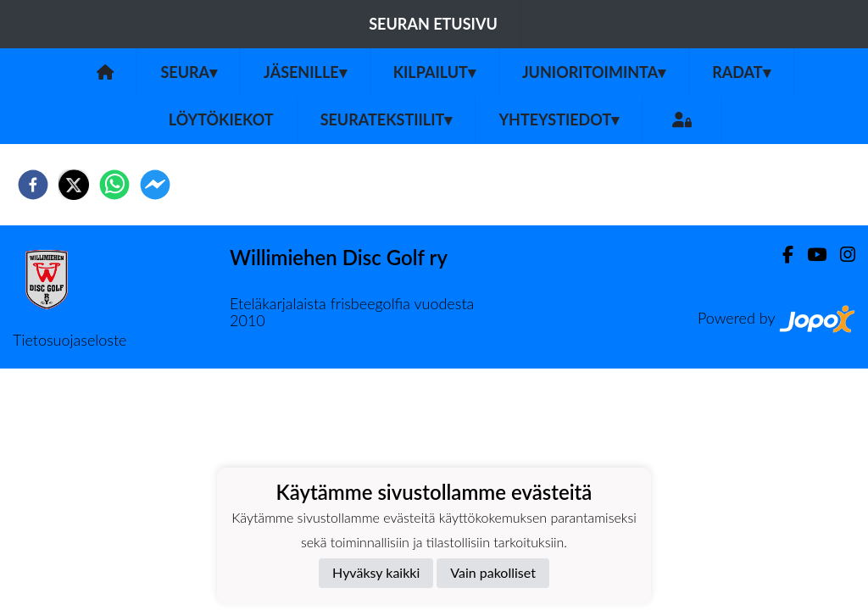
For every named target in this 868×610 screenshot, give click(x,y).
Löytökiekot (221, 119)
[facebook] (33, 185)
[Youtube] (810, 255)
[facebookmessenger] (155, 185)
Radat (741, 72)
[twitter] (74, 185)
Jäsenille (305, 72)
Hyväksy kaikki (376, 572)
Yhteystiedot (559, 119)
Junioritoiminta (594, 72)
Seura (189, 72)
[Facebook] (781, 255)
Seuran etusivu (433, 24)
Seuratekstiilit (387, 119)
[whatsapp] (114, 185)
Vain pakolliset (493, 572)
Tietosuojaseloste (70, 340)
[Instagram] (841, 255)
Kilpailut (434, 72)
